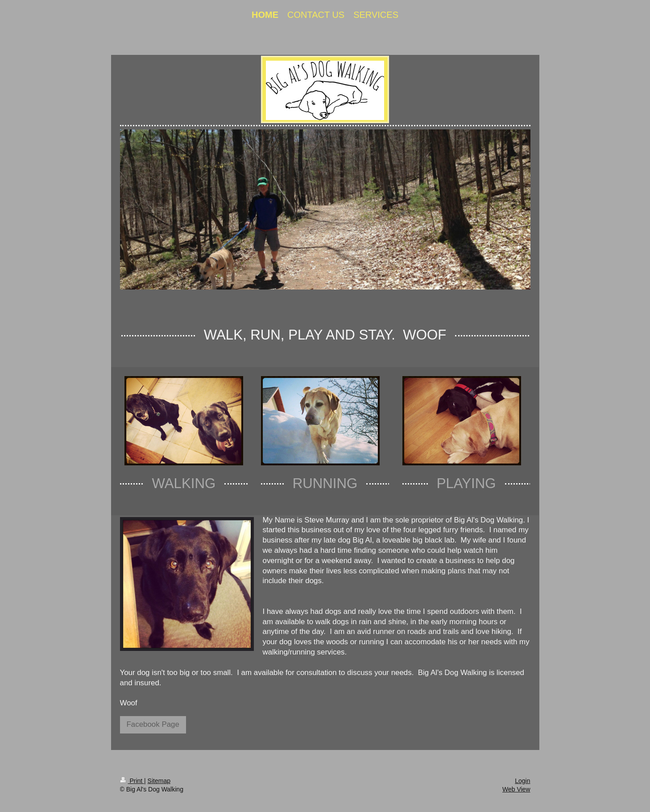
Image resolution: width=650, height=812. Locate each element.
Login (522, 781)
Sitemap (159, 781)
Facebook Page (153, 724)
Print (132, 781)
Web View (516, 789)
